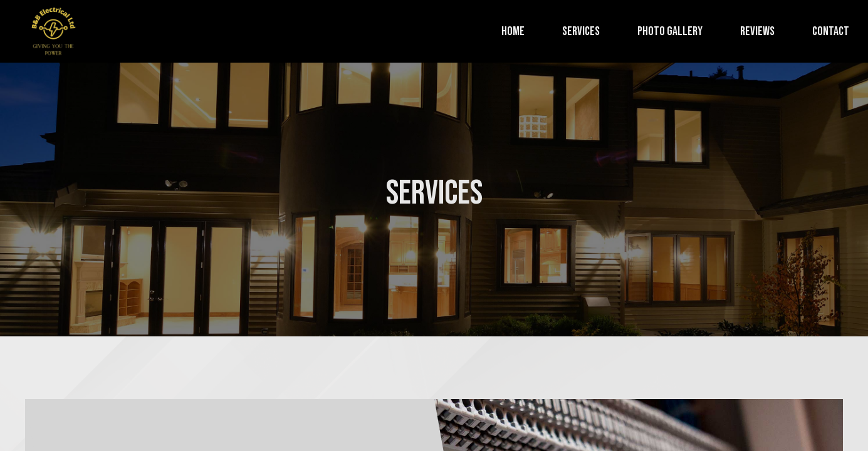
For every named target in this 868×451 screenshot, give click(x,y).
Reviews (757, 31)
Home (513, 31)
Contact (831, 31)
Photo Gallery (670, 31)
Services (581, 31)
